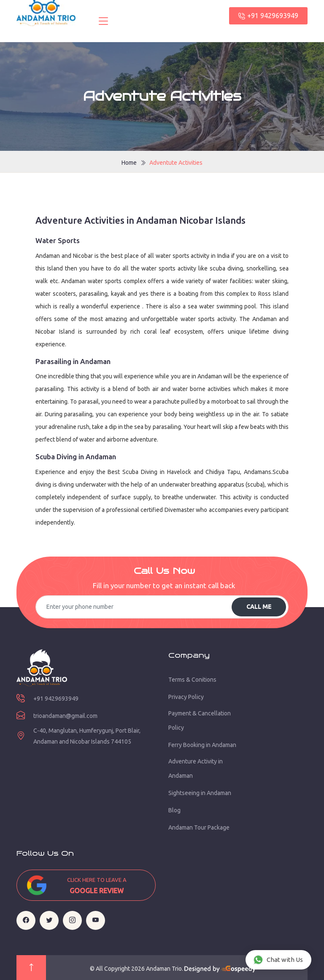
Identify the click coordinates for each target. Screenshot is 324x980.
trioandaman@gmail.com (65, 716)
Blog (174, 810)
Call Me (259, 607)
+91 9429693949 (268, 16)
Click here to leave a (97, 886)
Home (129, 163)
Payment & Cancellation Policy (200, 720)
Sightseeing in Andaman (200, 793)
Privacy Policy (186, 697)
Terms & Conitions (192, 680)
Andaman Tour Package (199, 827)
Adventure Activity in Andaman (196, 768)
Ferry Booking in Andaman (202, 745)
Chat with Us (278, 960)
